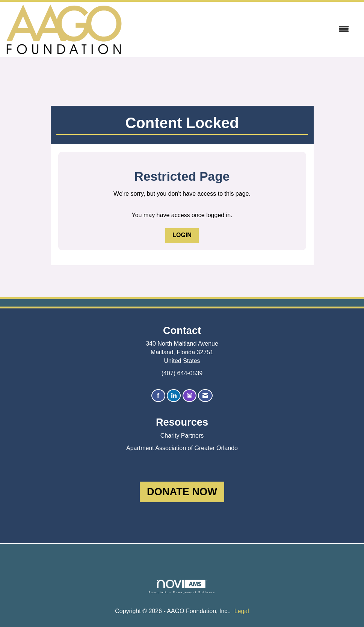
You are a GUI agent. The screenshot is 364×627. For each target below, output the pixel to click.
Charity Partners (182, 436)
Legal (242, 611)
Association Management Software (182, 587)
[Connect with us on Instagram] (190, 396)
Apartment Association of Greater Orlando (182, 448)
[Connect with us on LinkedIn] (174, 396)
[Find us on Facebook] (158, 396)
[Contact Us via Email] (205, 396)
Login (182, 235)
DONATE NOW (182, 492)
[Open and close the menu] (239, 29)
